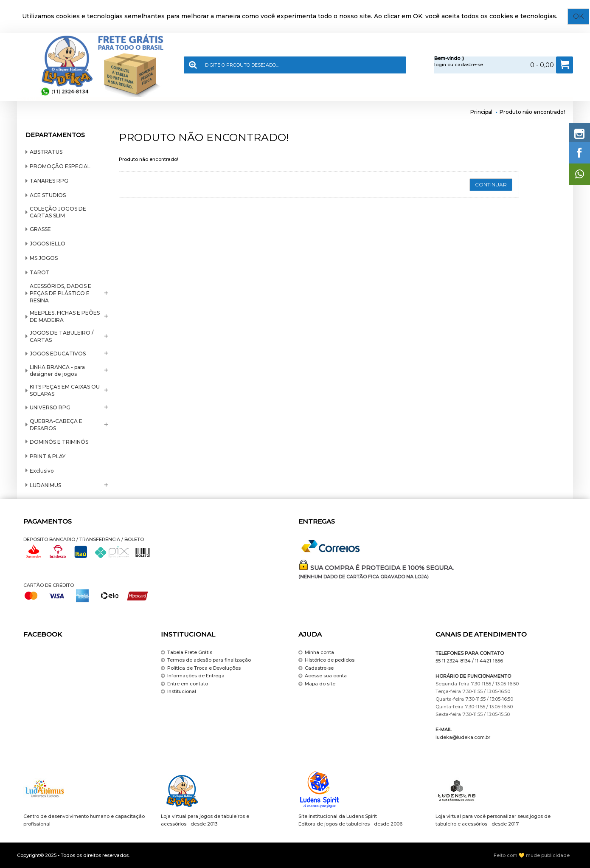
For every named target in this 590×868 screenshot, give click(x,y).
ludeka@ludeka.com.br (463, 737)
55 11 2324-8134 (453, 661)
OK (579, 16)
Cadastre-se (316, 668)
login (440, 65)
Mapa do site (317, 684)
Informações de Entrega (193, 676)
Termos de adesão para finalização (206, 661)
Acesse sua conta (323, 676)
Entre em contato (184, 684)
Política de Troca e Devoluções (201, 668)
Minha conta (316, 652)
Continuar (491, 185)
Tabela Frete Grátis (187, 652)
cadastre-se (469, 65)
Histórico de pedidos (326, 661)
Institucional (178, 692)
